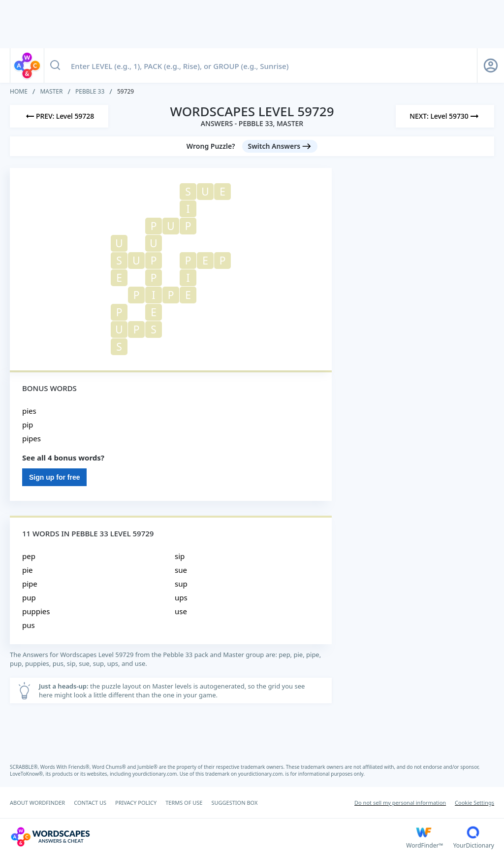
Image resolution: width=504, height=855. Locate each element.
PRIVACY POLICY (136, 803)
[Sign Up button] (491, 66)
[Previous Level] (59, 116)
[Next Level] (445, 116)
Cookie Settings (474, 803)
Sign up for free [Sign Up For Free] (54, 477)
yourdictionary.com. (156, 774)
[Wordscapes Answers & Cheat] (208, 837)
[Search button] (55, 66)
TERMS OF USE (184, 803)
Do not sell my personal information (400, 803)
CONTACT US (90, 803)
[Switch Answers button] (280, 146)
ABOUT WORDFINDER (37, 803)
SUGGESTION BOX (234, 803)
